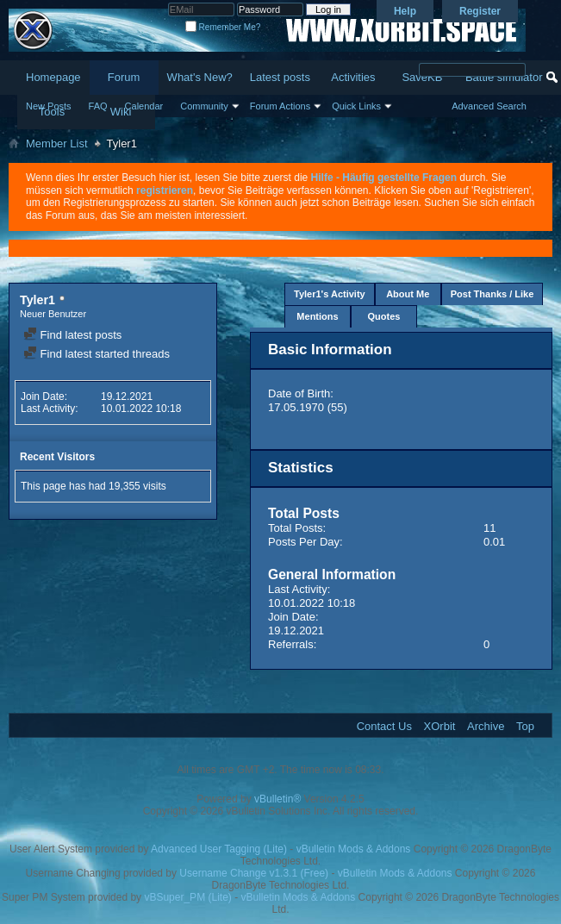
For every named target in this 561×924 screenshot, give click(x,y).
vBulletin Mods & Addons (354, 849)
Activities (353, 77)
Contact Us (384, 726)
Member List (57, 144)
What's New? (200, 77)
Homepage (53, 77)
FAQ (98, 106)
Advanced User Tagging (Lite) (219, 849)
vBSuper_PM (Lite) (187, 897)
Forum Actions (280, 106)
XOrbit (440, 726)
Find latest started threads (97, 354)
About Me (408, 294)
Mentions (317, 316)
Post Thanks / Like (492, 294)
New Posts (49, 106)
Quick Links (356, 106)
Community (204, 106)
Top (525, 726)
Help (405, 11)
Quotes (384, 316)
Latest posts (280, 77)
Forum (124, 77)
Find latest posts (72, 335)
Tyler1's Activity (330, 294)
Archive (486, 726)
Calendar (144, 106)
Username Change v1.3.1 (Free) (254, 873)
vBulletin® (277, 799)
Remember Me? (223, 27)
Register (480, 11)
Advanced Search (489, 106)
